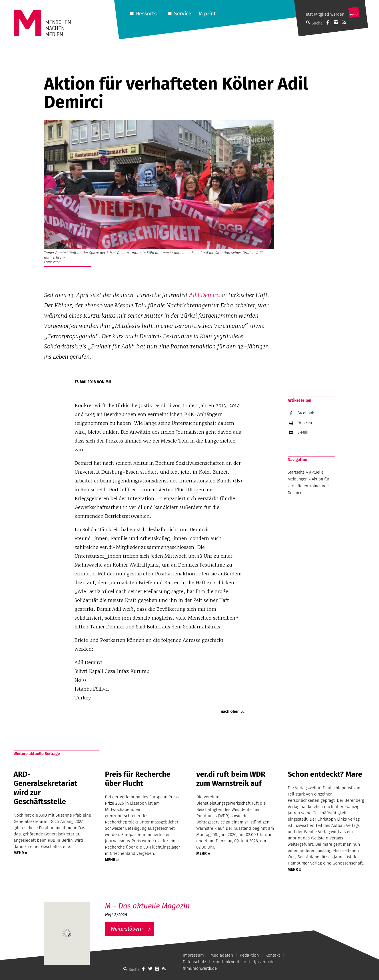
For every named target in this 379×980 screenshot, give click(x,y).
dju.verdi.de (264, 962)
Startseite (296, 472)
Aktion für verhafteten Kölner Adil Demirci (308, 486)
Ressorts (146, 14)
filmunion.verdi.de (200, 968)
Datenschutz (194, 962)
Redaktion (249, 955)
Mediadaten (222, 955)
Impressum (193, 955)
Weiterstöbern (127, 929)
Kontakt (273, 955)
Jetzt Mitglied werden (324, 14)
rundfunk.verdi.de (229, 962)
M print (207, 14)
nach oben (230, 712)
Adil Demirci (205, 295)
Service (183, 14)
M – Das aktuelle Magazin (147, 906)
